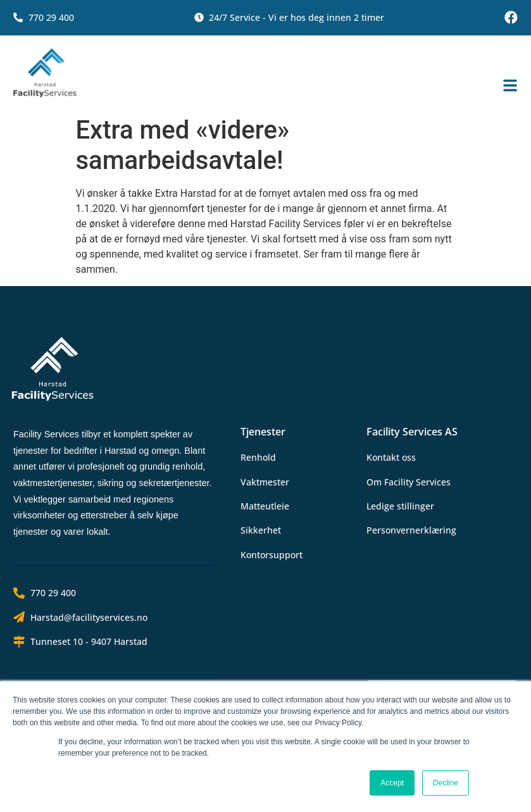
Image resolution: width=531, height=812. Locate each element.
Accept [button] (392, 783)
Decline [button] (446, 783)
